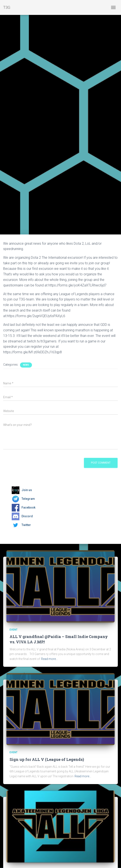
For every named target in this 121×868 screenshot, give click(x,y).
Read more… (49, 659)
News (26, 365)
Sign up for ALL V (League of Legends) (47, 759)
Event (14, 630)
